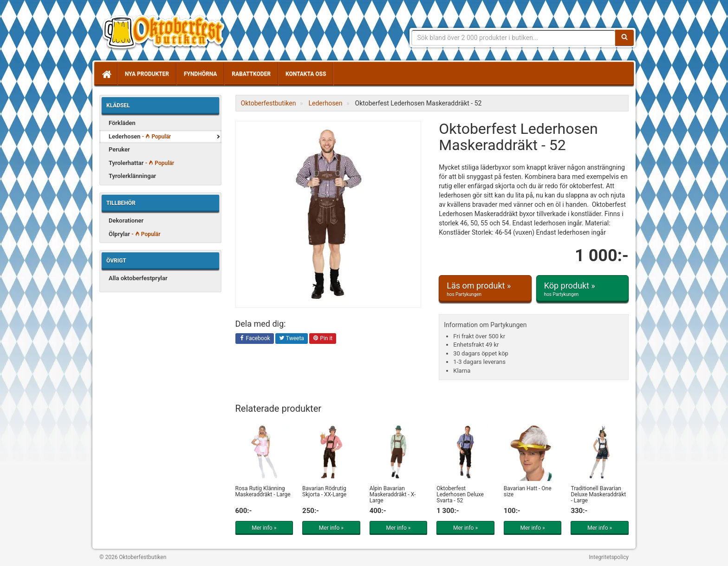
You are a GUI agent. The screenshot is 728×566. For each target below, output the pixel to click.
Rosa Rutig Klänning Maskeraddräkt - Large (263, 491)
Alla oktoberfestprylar (138, 278)
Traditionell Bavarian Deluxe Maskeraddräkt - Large (598, 494)
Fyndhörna (200, 74)
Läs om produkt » (485, 289)
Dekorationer (126, 220)
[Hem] (106, 74)
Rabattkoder (251, 74)
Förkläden (122, 123)
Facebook (255, 339)
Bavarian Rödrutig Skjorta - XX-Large (324, 491)
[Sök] (624, 38)
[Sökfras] (514, 38)
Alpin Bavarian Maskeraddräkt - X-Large (393, 494)
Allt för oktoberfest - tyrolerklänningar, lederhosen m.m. (167, 33)
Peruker (119, 149)
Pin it (323, 339)
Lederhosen (140, 136)
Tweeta (292, 339)
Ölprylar (135, 234)
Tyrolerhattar (141, 163)
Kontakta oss (306, 74)
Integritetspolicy (609, 557)
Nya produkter (147, 74)
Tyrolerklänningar (132, 176)
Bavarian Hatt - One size (528, 491)
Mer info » (264, 528)
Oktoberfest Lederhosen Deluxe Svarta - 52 (460, 494)
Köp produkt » (582, 289)
